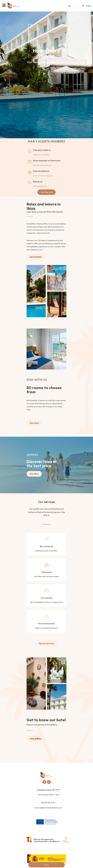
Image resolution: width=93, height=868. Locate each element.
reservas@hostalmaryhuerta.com (48, 808)
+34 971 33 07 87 (48, 803)
